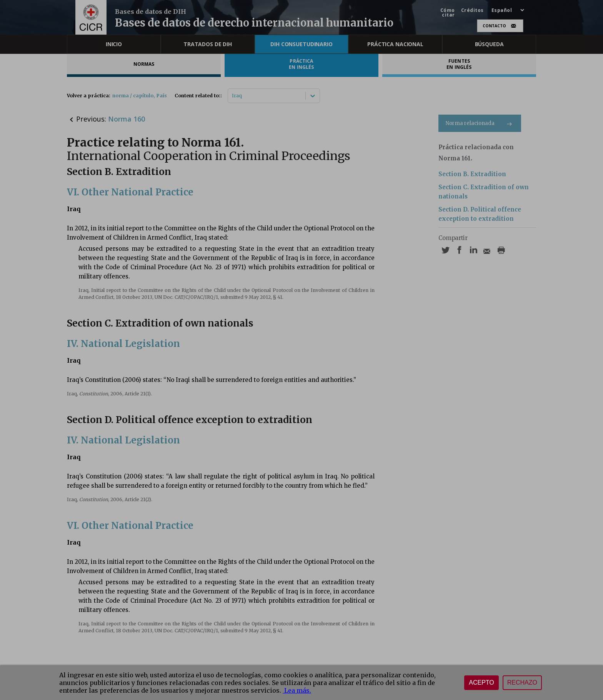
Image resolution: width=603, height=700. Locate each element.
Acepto (481, 682)
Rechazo (522, 682)
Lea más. (297, 690)
